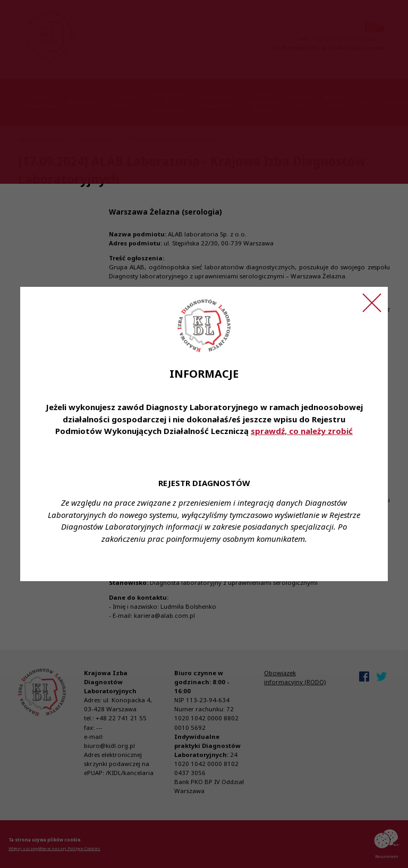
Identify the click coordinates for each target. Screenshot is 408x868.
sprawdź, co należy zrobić (302, 431)
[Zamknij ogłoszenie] (372, 303)
